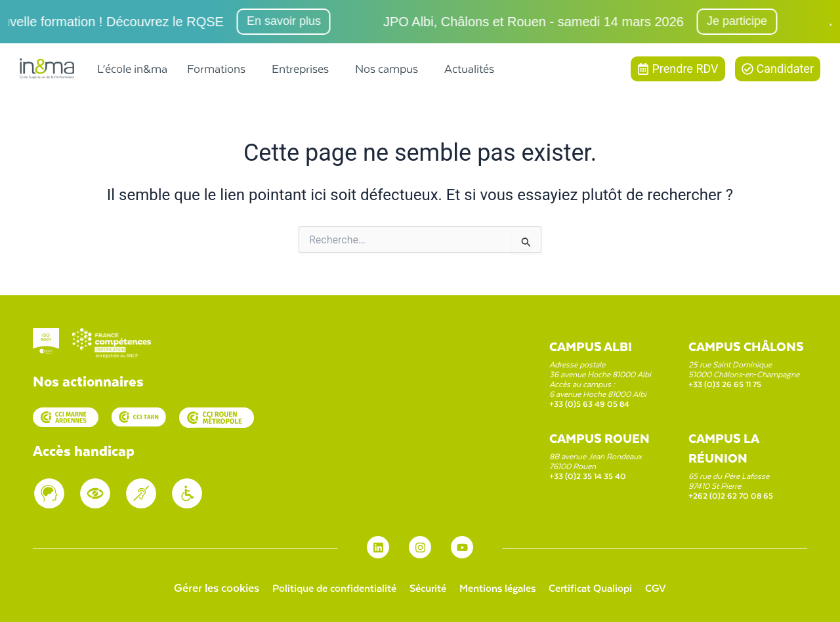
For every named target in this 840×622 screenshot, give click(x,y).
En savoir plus (290, 21)
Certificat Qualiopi (602, 587)
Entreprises (300, 69)
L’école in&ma (132, 69)
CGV (673, 587)
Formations (216, 69)
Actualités (469, 69)
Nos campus (387, 69)
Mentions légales (500, 587)
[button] (220, 69)
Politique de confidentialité (322, 587)
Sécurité (424, 587)
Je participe (743, 21)
